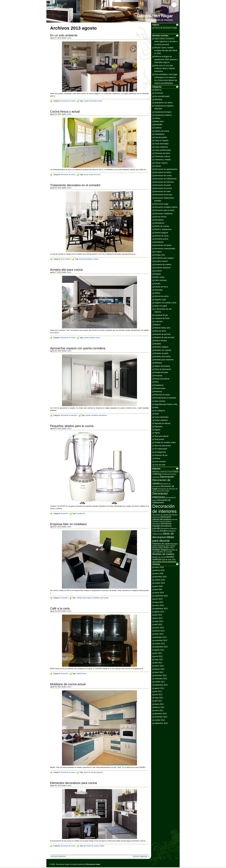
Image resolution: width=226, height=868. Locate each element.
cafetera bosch (81, 674)
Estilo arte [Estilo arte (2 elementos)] (156, 531)
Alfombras (158, 100)
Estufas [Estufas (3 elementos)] (163, 531)
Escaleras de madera (163, 265)
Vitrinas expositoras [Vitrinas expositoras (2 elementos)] (169, 561)
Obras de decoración (163, 369)
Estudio (157, 284)
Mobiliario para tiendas (101, 598)
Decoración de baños (163, 172)
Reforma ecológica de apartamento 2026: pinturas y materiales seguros (166, 59)
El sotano (158, 252)
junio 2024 (158, 586)
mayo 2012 (159, 660)
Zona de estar (160, 465)
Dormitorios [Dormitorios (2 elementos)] (156, 524)
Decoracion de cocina (68, 101)
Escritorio (158, 271)
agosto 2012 (159, 650)
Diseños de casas (161, 236)
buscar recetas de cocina (92, 175)
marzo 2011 (159, 704)
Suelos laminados (161, 417)
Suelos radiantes (161, 420)
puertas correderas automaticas (96, 415)
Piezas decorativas (162, 379)
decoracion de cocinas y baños (94, 846)
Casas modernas (161, 147)
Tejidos (157, 433)
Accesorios (64, 514)
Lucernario (159, 321)
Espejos (157, 274)
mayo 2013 (159, 621)
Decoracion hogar (155, 16)
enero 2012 (159, 672)
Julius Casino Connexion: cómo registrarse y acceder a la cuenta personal (166, 41)
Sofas (157, 414)
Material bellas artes (162, 328)
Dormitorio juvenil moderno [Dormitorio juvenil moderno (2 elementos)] (162, 521)
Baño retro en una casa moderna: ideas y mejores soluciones (165, 68)
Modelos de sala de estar (164, 337)
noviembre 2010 (161, 717)
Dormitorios (159, 242)
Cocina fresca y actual (65, 112)
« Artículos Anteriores (58, 856)
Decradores (159, 220)
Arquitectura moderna (163, 115)
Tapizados (158, 427)
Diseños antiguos (161, 233)
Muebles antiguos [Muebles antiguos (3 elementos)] (160, 550)
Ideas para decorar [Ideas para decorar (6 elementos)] (163, 539)
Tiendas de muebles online (165, 442)
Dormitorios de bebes (163, 245)
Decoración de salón (162, 191)
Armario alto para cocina (66, 270)
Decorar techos (160, 217)
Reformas (158, 392)
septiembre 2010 (161, 723)
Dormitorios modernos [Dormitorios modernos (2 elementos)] (169, 528)
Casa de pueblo (161, 137)
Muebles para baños (162, 357)
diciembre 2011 (160, 675)
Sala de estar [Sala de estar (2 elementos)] (167, 559)
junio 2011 (158, 695)
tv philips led (81, 514)
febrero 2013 (159, 631)
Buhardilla (158, 125)
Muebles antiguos (161, 347)
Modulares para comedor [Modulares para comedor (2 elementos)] (167, 546)
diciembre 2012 (160, 637)
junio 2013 (158, 618)
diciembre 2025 (160, 577)
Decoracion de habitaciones (165, 179)
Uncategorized (160, 452)
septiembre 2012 (161, 647)
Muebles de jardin (161, 353)
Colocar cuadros (161, 163)
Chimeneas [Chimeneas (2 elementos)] (166, 474)
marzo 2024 (159, 593)
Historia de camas (161, 296)
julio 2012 (158, 653)
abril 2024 (158, 589)
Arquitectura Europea (163, 112)
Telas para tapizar (161, 436)
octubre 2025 (160, 580)
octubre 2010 (160, 720)
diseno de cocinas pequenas (93, 772)
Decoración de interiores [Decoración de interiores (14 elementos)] (164, 509)
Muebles (158, 344)
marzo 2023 (159, 605)
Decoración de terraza (163, 195)
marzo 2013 (159, 628)
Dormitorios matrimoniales (165, 249)
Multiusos (158, 363)
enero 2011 (159, 710)
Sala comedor (160, 401)
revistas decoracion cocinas (93, 101)
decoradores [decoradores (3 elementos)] (166, 519)
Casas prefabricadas (163, 150)
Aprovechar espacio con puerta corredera (78, 348)
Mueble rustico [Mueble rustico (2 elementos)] (169, 548)
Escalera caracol (161, 261)
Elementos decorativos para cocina (73, 783)
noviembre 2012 (161, 640)
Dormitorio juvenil (161, 239)
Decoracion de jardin (163, 185)
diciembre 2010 (160, 714)
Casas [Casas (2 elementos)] (170, 472)
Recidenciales (160, 388)
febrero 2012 (159, 669)
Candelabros (159, 134)
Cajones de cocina (162, 131)
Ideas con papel (161, 306)
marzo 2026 (159, 567)
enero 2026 (159, 574)
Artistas (157, 118)
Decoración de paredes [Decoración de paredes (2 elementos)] (161, 515)
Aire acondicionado (162, 96)
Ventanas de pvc (161, 455)
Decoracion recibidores (163, 214)
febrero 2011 (159, 707)
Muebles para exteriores (164, 360)
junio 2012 (158, 656)
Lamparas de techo (162, 318)
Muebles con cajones (163, 350)
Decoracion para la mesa (164, 210)
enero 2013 (159, 634)
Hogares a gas (160, 300)
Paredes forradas (161, 372)
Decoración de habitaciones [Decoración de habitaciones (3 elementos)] (161, 501)
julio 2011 (158, 691)
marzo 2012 (159, 666)
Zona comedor (65, 259)
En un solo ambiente (64, 35)
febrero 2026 (159, 570)
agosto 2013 (159, 612)
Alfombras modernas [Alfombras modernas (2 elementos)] (160, 472)
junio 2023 (158, 599)
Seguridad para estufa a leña (166, 404)
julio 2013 (158, 615)
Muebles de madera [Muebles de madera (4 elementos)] (163, 554)
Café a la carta (60, 608)
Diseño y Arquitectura (163, 229)
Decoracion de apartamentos (166, 169)
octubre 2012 (160, 644)
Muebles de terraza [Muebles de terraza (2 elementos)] (159, 557)
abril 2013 (158, 625)
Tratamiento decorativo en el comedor (75, 185)
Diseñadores (159, 223)
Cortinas (158, 166)
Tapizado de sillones (162, 423)
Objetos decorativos (162, 366)
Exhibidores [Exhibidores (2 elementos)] (171, 531)
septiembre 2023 (161, 596)
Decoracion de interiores (69, 415)
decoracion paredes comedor (89, 259)
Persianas (158, 376)
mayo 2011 (159, 698)
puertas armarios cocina (92, 338)
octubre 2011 (160, 682)
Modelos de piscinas (162, 334)
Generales (64, 598)
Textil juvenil (159, 439)
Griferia (157, 293)
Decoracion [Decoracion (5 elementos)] (167, 477)
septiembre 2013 (161, 609)
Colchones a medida (162, 160)
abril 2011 (158, 701)
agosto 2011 (159, 688)
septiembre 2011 (161, 685)
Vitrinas (157, 458)
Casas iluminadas (161, 144)
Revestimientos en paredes (165, 398)
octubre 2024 (160, 583)
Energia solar (160, 255)
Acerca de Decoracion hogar (166, 28)
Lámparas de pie (161, 315)
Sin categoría (160, 411)
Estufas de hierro (161, 287)
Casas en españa (161, 141)
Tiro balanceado (161, 449)
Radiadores (159, 385)
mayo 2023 (159, 602)
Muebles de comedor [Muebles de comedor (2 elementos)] (165, 552)
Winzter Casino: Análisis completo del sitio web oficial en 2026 (166, 51)
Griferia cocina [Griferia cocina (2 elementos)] (157, 534)
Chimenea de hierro (162, 153)
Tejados (157, 430)
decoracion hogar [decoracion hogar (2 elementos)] (163, 491)
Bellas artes (159, 121)
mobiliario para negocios (84, 598)
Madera (157, 325)
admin (69, 38)
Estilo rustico (159, 277)
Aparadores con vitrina (163, 103)
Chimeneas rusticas (162, 156)
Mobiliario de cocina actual (68, 684)
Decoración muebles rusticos (166, 207)
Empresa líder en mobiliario (68, 524)
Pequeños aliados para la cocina (72, 426)
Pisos (156, 382)
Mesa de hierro (160, 331)
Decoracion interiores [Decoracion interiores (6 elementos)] (160, 495)
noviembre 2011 (161, 679)
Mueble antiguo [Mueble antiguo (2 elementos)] (158, 548)
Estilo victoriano (161, 280)
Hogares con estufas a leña (165, 303)
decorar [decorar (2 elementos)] (175, 519)
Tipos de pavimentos (163, 446)
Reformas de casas (162, 395)
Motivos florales (160, 341)
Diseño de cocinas (162, 226)
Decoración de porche (163, 188)
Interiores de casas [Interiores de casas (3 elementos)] (161, 544)
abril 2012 (158, 663)
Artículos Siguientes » (141, 856)
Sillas (156, 407)
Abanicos (158, 90)
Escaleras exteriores (162, 268)
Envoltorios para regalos (164, 258)
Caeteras (158, 128)
